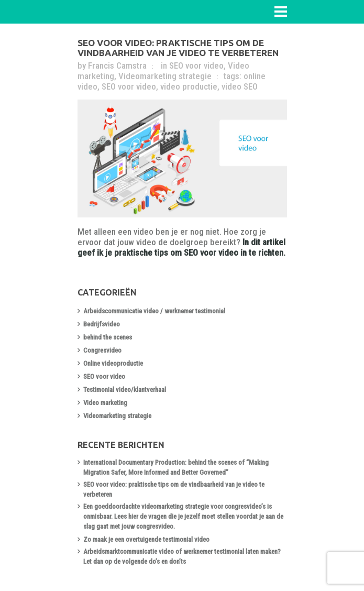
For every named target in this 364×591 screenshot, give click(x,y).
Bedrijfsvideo (102, 324)
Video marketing (105, 403)
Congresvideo (102, 350)
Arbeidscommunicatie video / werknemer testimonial (154, 311)
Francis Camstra (117, 65)
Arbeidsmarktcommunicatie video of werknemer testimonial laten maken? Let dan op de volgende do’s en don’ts (182, 556)
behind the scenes (108, 337)
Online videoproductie (113, 363)
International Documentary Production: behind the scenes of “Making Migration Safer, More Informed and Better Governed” (176, 467)
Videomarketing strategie (165, 76)
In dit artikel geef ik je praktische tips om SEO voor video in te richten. (181, 247)
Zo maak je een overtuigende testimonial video (146, 539)
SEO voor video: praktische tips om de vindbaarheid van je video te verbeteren (178, 48)
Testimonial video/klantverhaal (125, 390)
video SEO (240, 86)
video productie (189, 86)
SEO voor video (196, 65)
